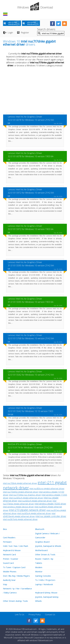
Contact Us (50, 613)
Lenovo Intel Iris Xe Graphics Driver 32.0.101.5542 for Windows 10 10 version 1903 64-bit (30, 411)
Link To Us (20, 613)
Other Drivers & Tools (46, 554)
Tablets (39, 562)
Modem (39, 567)
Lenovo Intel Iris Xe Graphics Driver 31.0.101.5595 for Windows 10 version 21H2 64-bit (31, 265)
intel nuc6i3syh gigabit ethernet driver (35, 501)
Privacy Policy (35, 613)
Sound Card (8, 562)
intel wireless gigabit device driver (18, 507)
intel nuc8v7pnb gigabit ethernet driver (20, 519)
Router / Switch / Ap (45, 558)
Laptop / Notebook (44, 583)
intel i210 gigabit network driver (27, 510)
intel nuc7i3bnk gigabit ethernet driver (20, 483)
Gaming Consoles (43, 575)
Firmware (7, 542)
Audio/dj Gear (9, 579)
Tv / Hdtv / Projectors (46, 579)
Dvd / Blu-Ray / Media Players (17, 575)
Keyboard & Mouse (12, 550)
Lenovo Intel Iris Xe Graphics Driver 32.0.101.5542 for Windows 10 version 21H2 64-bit (31, 375)
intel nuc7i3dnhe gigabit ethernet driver (21, 492)
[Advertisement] (35, 90)
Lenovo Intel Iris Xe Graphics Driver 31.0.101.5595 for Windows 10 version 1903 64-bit (31, 302)
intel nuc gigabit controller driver (51, 516)
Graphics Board (42, 542)
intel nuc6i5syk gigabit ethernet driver (34, 513)
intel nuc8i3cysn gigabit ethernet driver (47, 488)
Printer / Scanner (11, 558)
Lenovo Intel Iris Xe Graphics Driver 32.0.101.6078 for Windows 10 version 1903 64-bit (31, 156)
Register (25, 32)
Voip (5, 583)
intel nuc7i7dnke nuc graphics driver (25, 495)
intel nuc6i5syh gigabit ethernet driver (26, 498)
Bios (5, 529)
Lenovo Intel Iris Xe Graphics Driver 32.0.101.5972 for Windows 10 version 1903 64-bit (31, 229)
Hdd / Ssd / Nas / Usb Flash (16, 546)
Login (10, 32)
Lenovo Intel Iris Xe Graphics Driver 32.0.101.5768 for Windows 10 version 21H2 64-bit (31, 338)
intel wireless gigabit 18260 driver (50, 504)
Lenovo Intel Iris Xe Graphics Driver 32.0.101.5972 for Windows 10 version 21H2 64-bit (31, 193)
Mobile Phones (10, 571)
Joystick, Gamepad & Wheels (49, 546)
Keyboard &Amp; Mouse (47, 592)
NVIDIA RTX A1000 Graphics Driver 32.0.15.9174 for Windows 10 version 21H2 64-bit (30, 448)
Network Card (10, 554)
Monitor (39, 571)
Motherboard (41, 550)
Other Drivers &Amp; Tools (16, 600)
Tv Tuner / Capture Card (14, 567)
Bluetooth (40, 529)
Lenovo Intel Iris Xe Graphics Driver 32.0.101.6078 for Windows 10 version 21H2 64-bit (31, 120)
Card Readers (9, 537)
